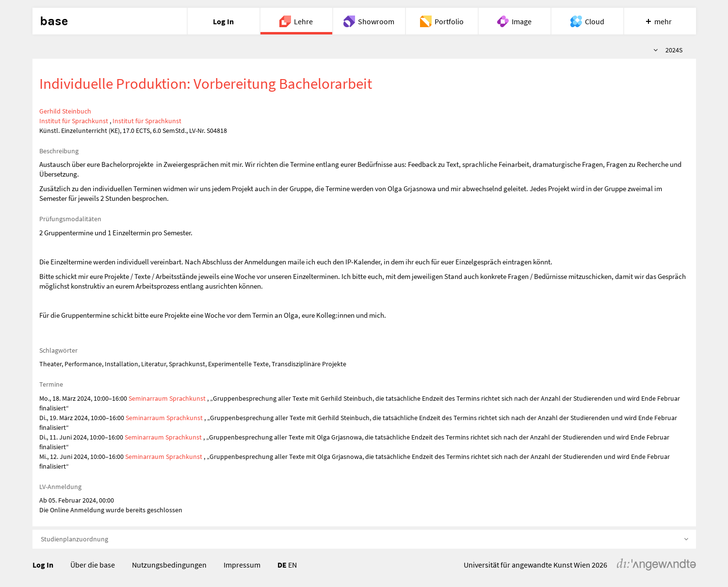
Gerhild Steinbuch (65, 111)
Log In (43, 565)
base (54, 21)
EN (292, 565)
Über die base (93, 565)
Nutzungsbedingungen (169, 565)
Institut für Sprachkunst (74, 121)
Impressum (242, 565)
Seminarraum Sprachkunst (167, 398)
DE (282, 565)
